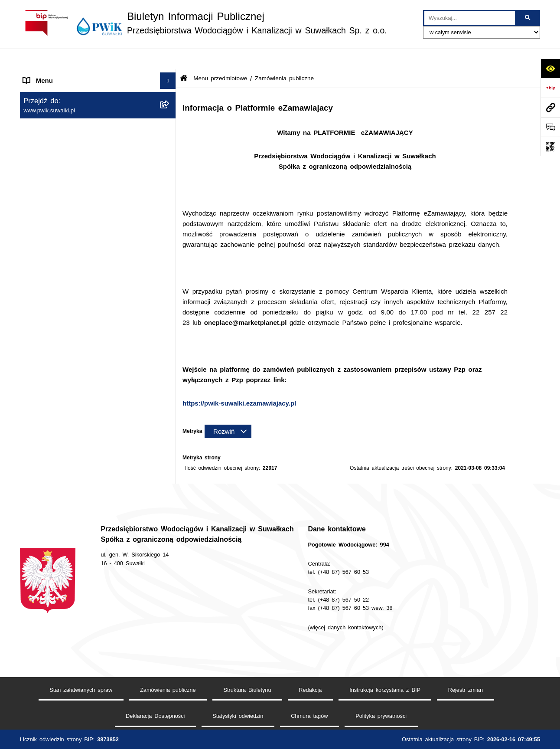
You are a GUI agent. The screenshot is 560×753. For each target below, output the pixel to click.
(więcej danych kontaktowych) (346, 619)
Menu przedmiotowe (220, 57)
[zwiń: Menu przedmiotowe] (170, 92)
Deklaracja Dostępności (155, 708)
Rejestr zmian (466, 681)
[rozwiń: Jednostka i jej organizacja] (170, 114)
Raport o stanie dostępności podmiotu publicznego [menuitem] (80, 348)
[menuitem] (98, 114)
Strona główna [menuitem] (45, 76)
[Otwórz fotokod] (550, 146)
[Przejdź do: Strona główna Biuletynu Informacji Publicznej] (184, 57)
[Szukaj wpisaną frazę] (528, 18)
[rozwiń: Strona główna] (170, 76)
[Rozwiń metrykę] (228, 411)
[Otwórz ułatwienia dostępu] (550, 68)
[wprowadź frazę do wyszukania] (470, 18)
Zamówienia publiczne (168, 681)
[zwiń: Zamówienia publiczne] (170, 158)
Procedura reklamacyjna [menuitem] (59, 437)
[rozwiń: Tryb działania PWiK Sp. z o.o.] (170, 223)
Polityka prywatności (381, 708)
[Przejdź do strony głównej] (203, 23)
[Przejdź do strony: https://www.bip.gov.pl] (550, 88)
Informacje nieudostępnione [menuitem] (64, 369)
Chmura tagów (309, 708)
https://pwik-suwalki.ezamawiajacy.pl (239, 382)
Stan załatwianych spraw (81, 681)
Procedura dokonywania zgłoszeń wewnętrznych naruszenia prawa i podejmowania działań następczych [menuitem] (76, 411)
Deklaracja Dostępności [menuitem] (58, 327)
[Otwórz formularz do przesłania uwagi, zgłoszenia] (550, 127)
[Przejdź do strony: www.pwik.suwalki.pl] (550, 107)
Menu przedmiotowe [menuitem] (53, 92)
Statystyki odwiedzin (238, 708)
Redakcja (310, 681)
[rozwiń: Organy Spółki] (170, 136)
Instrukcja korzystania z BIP (385, 681)
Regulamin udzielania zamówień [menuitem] (71, 310)
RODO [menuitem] (33, 385)
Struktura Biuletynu (247, 681)
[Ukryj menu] (168, 60)
